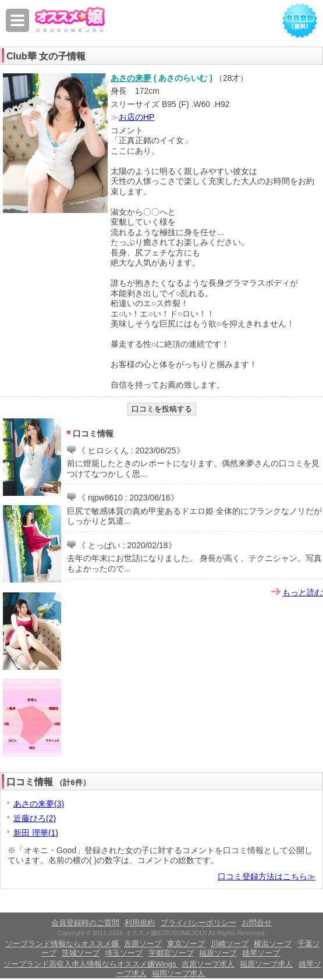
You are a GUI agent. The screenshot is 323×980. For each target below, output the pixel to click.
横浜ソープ (273, 944)
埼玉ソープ (124, 953)
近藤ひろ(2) (35, 818)
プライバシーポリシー (198, 923)
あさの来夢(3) (39, 804)
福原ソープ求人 (266, 964)
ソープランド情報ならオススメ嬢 (63, 944)
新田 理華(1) (36, 833)
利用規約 (140, 923)
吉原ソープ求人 (208, 964)
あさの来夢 (131, 78)
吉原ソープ (143, 944)
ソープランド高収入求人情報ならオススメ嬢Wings (91, 964)
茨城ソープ (81, 953)
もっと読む (303, 592)
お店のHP (136, 117)
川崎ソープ (230, 944)
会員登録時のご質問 (85, 923)
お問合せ (257, 923)
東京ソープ (186, 944)
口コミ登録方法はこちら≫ (267, 876)
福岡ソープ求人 (178, 973)
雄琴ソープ (261, 953)
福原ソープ (218, 953)
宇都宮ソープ (171, 953)
